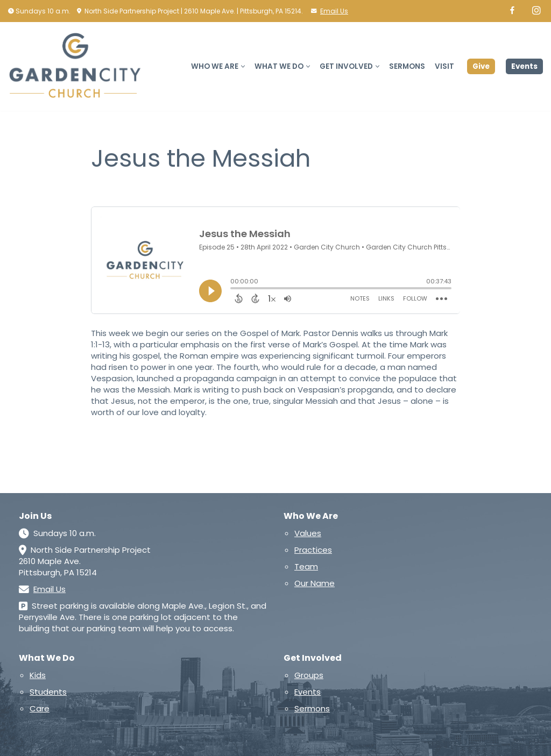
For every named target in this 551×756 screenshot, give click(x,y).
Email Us (334, 11)
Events (524, 66)
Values (308, 533)
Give (481, 66)
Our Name (315, 583)
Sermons (407, 66)
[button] (243, 66)
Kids (38, 675)
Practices (313, 550)
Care (40, 708)
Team (306, 566)
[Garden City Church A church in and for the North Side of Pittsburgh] (78, 66)
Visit (444, 66)
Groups (309, 675)
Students (48, 692)
